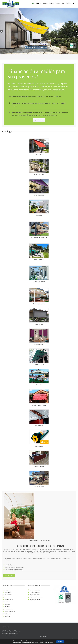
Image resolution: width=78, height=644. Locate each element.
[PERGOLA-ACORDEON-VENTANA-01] (39, 222)
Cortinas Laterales (39, 467)
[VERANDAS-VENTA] (39, 200)
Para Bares (7, 597)
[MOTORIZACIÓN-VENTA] (39, 431)
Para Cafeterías (8, 595)
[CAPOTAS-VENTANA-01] (39, 390)
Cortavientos (39, 324)
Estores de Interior (39, 345)
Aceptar (60, 642)
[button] (73, 3)
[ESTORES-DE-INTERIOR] (39, 329)
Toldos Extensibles (39, 195)
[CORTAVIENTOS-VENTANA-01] (39, 309)
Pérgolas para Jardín (35, 590)
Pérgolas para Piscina (35, 592)
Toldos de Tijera (39, 365)
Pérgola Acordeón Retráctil (39, 238)
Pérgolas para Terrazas (35, 600)
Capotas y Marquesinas (39, 405)
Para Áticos (7, 604)
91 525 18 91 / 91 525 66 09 (14, 632)
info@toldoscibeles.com (12, 634)
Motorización (39, 446)
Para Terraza (7, 607)
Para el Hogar (8, 616)
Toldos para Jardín (9, 609)
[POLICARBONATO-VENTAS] (39, 410)
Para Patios (7, 590)
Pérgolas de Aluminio (39, 304)
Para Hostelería (8, 592)
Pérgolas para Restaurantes (36, 597)
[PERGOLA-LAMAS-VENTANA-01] (39, 244)
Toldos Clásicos (39, 155)
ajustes (51, 642)
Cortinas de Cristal (39, 487)
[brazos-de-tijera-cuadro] (39, 349)
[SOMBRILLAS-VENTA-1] (39, 370)
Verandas (39, 215)
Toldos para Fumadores (10, 611)
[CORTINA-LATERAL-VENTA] (39, 451)
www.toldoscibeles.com (11, 635)
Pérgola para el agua (39, 282)
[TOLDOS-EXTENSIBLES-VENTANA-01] (39, 180)
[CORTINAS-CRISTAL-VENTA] (39, 472)
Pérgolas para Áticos (35, 595)
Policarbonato (39, 426)
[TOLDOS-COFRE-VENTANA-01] (39, 160)
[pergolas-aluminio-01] (39, 289)
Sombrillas (39, 385)
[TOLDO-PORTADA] (39, 139)
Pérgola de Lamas (39, 260)
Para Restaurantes (9, 600)
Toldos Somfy (8, 614)
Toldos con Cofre (39, 175)
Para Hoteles (7, 602)
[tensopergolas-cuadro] (39, 267)
